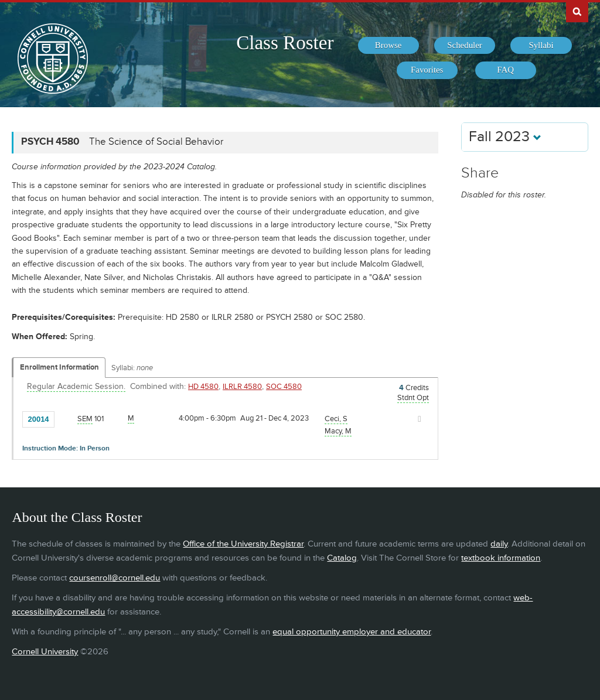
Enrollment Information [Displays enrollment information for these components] (59, 367)
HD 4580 (203, 387)
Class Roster (285, 43)
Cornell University (45, 652)
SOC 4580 (284, 387)
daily (499, 544)
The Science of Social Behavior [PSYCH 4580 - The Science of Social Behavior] (156, 142)
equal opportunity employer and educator (352, 632)
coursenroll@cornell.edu (115, 578)
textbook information (501, 558)
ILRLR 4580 (242, 387)
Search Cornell (577, 11)
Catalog (342, 558)
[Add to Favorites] (66, 418)
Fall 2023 (505, 137)
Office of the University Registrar (243, 544)
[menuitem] (388, 46)
